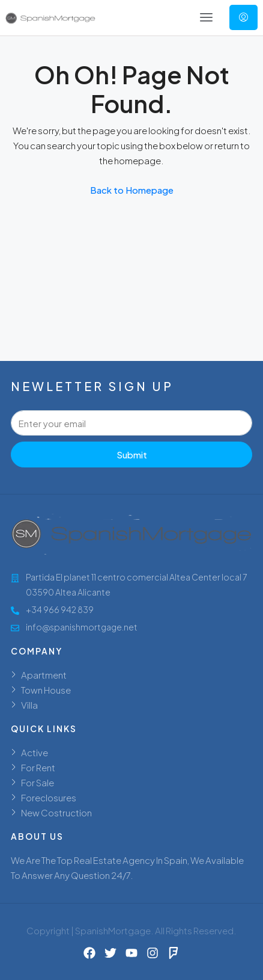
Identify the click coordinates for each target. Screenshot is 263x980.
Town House (46, 690)
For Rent (38, 767)
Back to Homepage (132, 190)
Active (35, 752)
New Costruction (56, 812)
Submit (132, 455)
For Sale (38, 782)
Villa (29, 705)
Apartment (44, 675)
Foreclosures (49, 797)
